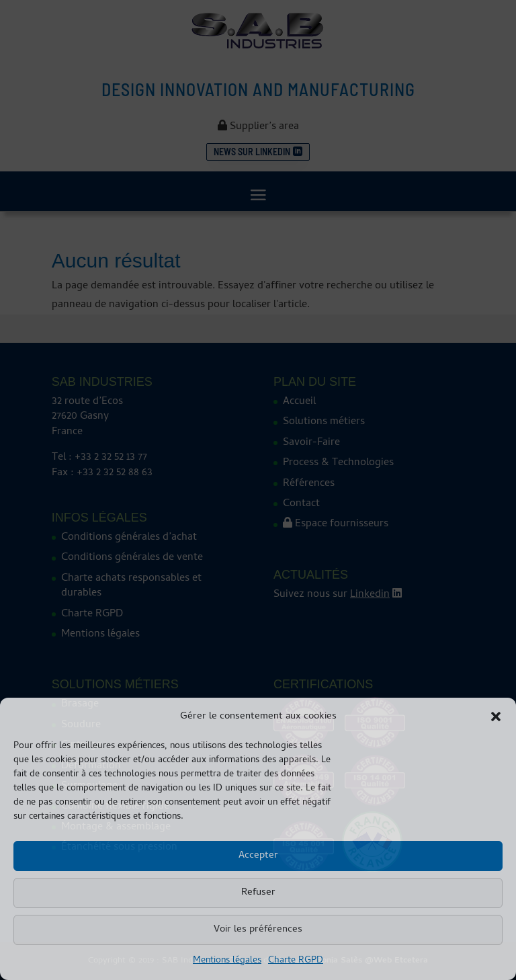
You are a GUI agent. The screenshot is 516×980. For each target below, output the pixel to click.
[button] (496, 717)
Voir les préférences (258, 930)
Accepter (258, 856)
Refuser (258, 893)
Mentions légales (227, 961)
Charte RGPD (296, 961)
